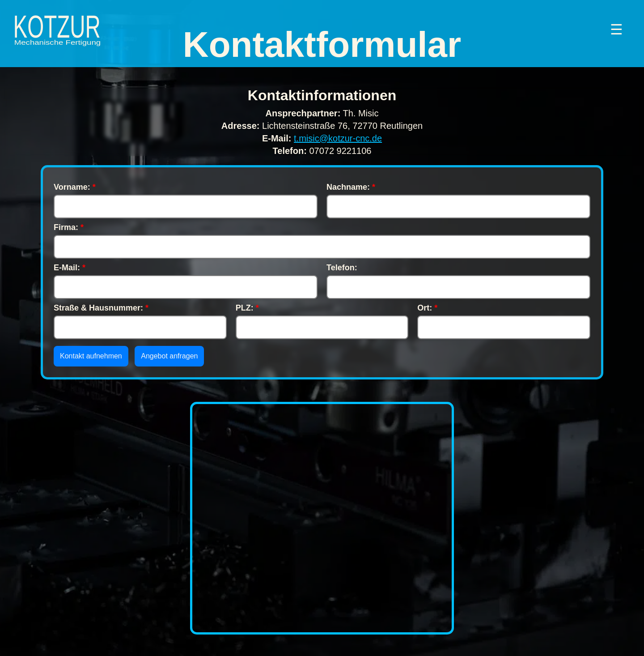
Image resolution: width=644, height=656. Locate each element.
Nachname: (351, 187)
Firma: (69, 227)
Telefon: (342, 268)
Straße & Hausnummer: (101, 308)
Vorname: (75, 187)
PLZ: (247, 308)
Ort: (427, 308)
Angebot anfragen (169, 356)
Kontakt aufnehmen (91, 356)
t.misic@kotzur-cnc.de (338, 138)
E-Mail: (70, 268)
